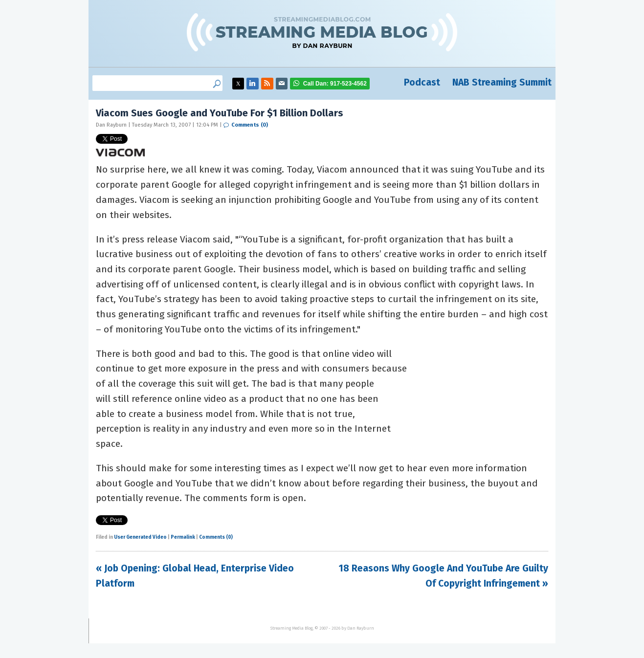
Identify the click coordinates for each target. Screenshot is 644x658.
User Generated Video (140, 537)
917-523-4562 (335, 84)
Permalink (183, 537)
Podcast (422, 82)
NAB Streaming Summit (502, 82)
